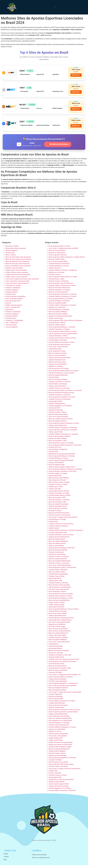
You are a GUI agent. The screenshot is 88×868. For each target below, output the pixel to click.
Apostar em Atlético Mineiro (58, 441)
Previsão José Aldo (55, 776)
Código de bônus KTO (56, 741)
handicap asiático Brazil (56, 660)
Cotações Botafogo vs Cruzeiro (59, 268)
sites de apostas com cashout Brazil (60, 723)
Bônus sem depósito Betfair (58, 306)
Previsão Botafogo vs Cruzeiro (58, 461)
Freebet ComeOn (54, 531)
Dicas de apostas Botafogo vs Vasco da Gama (63, 612)
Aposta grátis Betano (55, 651)
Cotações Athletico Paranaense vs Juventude (63, 437)
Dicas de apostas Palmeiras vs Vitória (61, 601)
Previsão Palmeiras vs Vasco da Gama (61, 537)
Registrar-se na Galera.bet (57, 310)
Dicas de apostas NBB (56, 701)
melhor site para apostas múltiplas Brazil (62, 470)
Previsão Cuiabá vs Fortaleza (58, 476)
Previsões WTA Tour (55, 450)
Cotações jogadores (12, 293)
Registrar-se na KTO (55, 734)
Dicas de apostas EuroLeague (58, 708)
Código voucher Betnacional (58, 428)
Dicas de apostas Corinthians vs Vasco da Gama (64, 712)
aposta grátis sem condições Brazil (60, 623)
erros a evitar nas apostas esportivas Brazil (62, 688)
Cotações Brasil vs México (57, 325)
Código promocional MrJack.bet (59, 540)
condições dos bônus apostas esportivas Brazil (64, 662)
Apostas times (10, 255)
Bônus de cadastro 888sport (58, 314)
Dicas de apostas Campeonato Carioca (61, 620)
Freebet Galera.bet (54, 271)
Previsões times (11, 321)
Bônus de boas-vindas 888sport (59, 481)
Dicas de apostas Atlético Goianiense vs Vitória (64, 426)
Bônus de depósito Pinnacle (58, 424)
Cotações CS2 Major (55, 763)
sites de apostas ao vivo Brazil (58, 765)
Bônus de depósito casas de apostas (17, 264)
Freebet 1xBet (53, 773)
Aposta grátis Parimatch (56, 610)
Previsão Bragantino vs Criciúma (59, 725)
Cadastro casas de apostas (14, 271)
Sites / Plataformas (12, 325)
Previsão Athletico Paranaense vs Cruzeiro (62, 730)
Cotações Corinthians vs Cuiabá (59, 496)
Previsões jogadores (12, 317)
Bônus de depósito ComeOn (58, 356)
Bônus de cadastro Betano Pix (58, 636)
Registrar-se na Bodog (56, 369)
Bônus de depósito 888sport (58, 642)
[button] (55, 7)
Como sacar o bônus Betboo (58, 739)
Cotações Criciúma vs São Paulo (59, 391)
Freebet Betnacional (55, 352)
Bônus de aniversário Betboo (58, 382)
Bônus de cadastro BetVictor (58, 561)
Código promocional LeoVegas (58, 789)
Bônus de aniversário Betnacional (59, 290)
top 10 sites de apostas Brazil (58, 264)
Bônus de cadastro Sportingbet (59, 507)
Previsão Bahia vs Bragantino (58, 452)
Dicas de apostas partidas (14, 301)
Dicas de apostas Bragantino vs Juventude (62, 760)
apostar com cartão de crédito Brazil (60, 747)
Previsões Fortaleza (55, 513)
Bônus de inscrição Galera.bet (58, 295)
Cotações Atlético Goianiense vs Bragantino (63, 273)
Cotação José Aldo (55, 491)
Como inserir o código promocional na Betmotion (64, 771)
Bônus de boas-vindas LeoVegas (59, 485)
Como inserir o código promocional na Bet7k (63, 520)
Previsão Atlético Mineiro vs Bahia (60, 498)
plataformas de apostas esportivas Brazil (62, 456)
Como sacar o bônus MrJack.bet (59, 645)
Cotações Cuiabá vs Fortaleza (58, 640)
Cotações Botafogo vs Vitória (58, 338)
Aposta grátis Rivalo (55, 478)
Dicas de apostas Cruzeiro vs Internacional (62, 570)
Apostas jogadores (12, 253)
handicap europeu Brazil (56, 710)
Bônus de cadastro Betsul (57, 328)
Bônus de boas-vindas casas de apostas (18, 262)
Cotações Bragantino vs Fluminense (60, 408)
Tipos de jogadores (12, 330)
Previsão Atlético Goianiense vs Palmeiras (62, 793)
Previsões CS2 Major (55, 675)
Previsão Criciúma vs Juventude (59, 566)
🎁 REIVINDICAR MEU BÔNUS (58, 147)
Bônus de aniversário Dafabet (58, 317)
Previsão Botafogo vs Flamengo (59, 312)
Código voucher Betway (56, 548)
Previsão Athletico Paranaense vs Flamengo (63, 430)
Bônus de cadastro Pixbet (57, 575)
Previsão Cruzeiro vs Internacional (60, 518)
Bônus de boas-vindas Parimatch (59, 588)
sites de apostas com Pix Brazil (59, 371)
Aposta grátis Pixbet (55, 780)
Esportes (8, 306)
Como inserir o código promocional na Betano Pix (65, 677)
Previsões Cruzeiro (55, 277)
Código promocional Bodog (57, 758)
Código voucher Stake (56, 743)
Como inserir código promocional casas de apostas (22, 282)
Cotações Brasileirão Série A (58, 509)
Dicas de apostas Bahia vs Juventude (61, 301)
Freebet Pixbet (53, 524)
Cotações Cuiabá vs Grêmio (58, 415)
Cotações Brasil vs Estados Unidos (60, 671)
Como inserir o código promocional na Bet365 (63, 251)
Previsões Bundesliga (55, 649)
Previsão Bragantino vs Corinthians (60, 791)
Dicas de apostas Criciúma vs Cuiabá (61, 596)
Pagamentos (10, 312)
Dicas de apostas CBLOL (57, 666)
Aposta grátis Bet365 (55, 404)
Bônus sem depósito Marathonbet (60, 564)
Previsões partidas (11, 319)
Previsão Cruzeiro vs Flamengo (59, 284)
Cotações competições (13, 290)
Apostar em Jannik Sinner (57, 255)
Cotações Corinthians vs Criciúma (60, 384)
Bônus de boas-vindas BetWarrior (59, 603)
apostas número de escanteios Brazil (60, 745)
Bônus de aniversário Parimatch (59, 516)
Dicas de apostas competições (15, 299)
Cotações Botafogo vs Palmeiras (59, 303)
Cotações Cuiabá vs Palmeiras (58, 585)
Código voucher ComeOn (57, 605)
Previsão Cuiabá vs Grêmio (57, 756)
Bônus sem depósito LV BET (58, 443)
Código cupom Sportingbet (57, 638)
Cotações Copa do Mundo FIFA (59, 728)
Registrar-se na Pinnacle (56, 275)
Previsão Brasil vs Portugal (57, 522)
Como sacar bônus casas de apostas (17, 284)
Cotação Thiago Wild (55, 697)
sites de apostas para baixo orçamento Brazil (63, 714)
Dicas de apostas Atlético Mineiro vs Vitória (63, 334)
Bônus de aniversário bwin (57, 365)
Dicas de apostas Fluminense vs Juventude (63, 297)
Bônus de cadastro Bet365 (57, 546)
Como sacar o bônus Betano (58, 616)
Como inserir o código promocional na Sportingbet (65, 695)
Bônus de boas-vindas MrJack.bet (60, 634)
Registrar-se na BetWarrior (57, 627)
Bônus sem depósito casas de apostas (18, 268)
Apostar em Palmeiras (56, 413)
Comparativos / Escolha (13, 288)
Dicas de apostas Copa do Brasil (59, 719)
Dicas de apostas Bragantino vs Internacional (63, 686)
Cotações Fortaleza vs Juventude (59, 397)
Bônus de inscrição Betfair (57, 358)
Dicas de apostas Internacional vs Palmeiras (63, 432)
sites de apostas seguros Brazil (59, 787)
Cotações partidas (11, 295)
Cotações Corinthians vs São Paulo (60, 658)
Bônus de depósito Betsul (57, 542)
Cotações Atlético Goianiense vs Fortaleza (62, 308)
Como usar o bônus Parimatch (58, 419)
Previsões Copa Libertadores (58, 684)
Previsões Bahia (54, 380)
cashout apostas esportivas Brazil (59, 360)
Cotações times (11, 297)
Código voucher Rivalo (56, 321)
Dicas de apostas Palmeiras (58, 258)
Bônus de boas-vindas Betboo (58, 417)
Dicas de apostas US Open (57, 354)
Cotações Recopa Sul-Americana (59, 266)
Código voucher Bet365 (56, 465)
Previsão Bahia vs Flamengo (58, 387)
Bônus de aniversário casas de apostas (18, 260)
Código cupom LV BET (56, 489)
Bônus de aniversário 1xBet (57, 505)
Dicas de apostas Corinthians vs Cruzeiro (62, 400)
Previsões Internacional (56, 555)
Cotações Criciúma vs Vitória (58, 487)
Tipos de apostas (11, 328)
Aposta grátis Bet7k (55, 581)
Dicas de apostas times (13, 303)
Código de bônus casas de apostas (17, 275)
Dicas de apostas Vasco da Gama (59, 347)
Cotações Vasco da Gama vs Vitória (60, 599)
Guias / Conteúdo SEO (13, 310)
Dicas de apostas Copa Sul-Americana (61, 286)
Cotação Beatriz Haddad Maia (58, 577)
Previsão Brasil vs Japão (56, 282)
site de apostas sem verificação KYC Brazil (62, 664)
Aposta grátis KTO (54, 411)
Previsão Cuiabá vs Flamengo (58, 769)
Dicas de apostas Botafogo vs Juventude (62, 330)
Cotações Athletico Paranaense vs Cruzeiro (62, 299)
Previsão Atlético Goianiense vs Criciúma (62, 704)
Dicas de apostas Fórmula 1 (58, 483)
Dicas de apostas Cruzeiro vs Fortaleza (61, 446)
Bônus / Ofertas (11, 258)
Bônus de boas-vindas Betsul (58, 673)
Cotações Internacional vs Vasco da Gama (62, 341)
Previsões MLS (53, 454)
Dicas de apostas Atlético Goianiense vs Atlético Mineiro (67, 260)
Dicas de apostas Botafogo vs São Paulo (62, 551)
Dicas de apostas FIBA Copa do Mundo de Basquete (65, 323)
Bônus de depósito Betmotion (58, 378)
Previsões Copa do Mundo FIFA (59, 592)
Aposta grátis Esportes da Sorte (59, 494)
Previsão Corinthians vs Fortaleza (59, 293)
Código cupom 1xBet (55, 583)
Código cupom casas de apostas (16, 273)
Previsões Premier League (57, 629)
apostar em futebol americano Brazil (60, 319)
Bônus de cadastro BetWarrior (58, 544)
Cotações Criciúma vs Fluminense (60, 402)
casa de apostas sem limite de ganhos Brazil (63, 336)
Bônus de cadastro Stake (57, 262)
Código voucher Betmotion (57, 389)
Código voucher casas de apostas (16, 279)
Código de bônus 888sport (57, 754)
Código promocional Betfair (57, 682)
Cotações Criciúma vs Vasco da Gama (61, 526)
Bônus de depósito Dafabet (57, 693)
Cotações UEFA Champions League (60, 749)
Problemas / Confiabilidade (14, 323)
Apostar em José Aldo (56, 655)
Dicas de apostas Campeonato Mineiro (61, 463)
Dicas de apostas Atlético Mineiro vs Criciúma (63, 373)
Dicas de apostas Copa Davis (58, 511)
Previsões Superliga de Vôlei (58, 535)
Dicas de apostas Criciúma (57, 594)
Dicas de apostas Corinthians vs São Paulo (62, 474)
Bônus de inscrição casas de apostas (17, 266)
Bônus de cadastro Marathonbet (59, 752)
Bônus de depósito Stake (57, 467)
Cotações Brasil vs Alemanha (58, 572)
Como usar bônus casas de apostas (17, 286)
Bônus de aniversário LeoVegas (59, 653)
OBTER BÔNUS (76, 75)
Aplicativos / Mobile (12, 249)
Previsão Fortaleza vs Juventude (59, 502)
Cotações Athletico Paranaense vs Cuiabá (62, 288)
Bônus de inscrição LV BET (57, 500)
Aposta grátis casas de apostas (16, 251)
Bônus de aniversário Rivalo (57, 669)
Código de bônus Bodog (56, 607)
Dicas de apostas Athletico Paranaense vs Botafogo (65, 472)
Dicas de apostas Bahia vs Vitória (59, 249)
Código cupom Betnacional (57, 618)
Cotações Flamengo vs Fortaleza (59, 332)
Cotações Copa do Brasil (57, 579)
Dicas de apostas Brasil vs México (60, 439)
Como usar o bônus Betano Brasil (59, 625)
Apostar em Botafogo (55, 699)
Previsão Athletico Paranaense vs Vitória (62, 345)
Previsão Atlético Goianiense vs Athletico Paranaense (66, 533)
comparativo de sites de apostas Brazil (61, 782)
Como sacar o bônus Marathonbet (60, 568)
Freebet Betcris (53, 647)
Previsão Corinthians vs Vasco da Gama (61, 376)
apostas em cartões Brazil (57, 557)
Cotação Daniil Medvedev (57, 706)
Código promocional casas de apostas (18, 277)
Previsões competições (13, 314)
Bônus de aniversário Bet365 (58, 553)
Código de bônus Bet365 (57, 784)
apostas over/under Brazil (57, 732)
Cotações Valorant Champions (58, 529)
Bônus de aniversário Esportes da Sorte (61, 395)
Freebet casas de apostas (14, 308)
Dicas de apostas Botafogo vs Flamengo (62, 459)
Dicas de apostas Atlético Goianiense (61, 679)
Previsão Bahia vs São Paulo (58, 343)
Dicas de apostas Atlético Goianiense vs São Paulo (65, 448)
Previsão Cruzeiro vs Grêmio (58, 778)
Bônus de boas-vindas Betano (58, 631)
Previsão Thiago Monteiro (57, 406)
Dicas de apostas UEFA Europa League (61, 767)
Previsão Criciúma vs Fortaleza (59, 559)
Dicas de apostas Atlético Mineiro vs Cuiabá (63, 279)
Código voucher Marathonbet (58, 717)
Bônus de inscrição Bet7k (57, 253)
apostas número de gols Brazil (58, 736)
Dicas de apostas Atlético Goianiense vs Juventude (65, 393)
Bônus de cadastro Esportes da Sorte (61, 422)
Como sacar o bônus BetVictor (58, 349)
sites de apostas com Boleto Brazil (60, 590)
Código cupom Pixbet (55, 435)
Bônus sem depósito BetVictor (58, 690)
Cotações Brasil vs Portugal (57, 614)
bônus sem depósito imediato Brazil (60, 721)
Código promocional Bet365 (58, 367)
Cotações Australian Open (57, 362)
